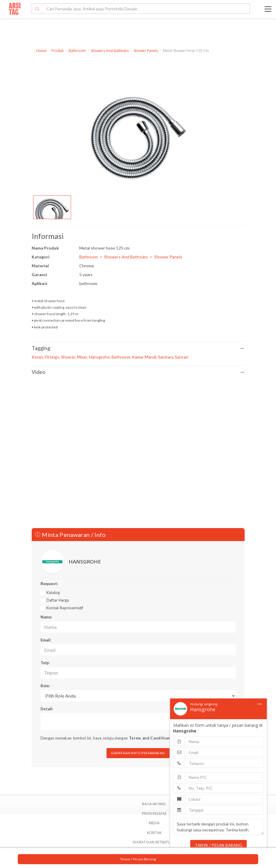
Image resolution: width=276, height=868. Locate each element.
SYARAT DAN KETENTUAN (154, 842)
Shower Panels (146, 51)
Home (41, 51)
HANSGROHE (85, 562)
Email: (46, 640)
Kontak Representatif (65, 608)
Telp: (45, 663)
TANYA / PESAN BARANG (218, 845)
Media (154, 823)
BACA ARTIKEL (154, 804)
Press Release (154, 814)
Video (138, 372)
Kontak (154, 833)
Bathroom (77, 51)
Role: (45, 686)
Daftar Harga (58, 600)
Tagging (138, 348)
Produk (58, 51)
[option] (52, 207)
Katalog (53, 592)
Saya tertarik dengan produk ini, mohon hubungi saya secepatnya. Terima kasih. (218, 827)
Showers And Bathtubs (110, 51)
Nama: (46, 617)
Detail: (47, 709)
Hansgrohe (203, 709)
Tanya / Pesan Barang (138, 859)
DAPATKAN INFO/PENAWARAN (138, 753)
